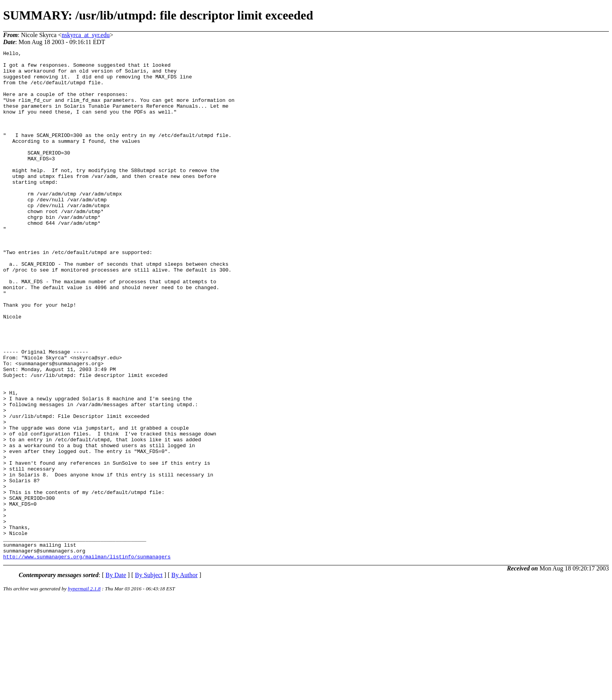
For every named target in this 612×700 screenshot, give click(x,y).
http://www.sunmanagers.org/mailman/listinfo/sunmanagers (87, 658)
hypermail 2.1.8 (84, 690)
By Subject (149, 677)
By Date (116, 677)
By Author (184, 677)
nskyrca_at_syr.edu (86, 35)
